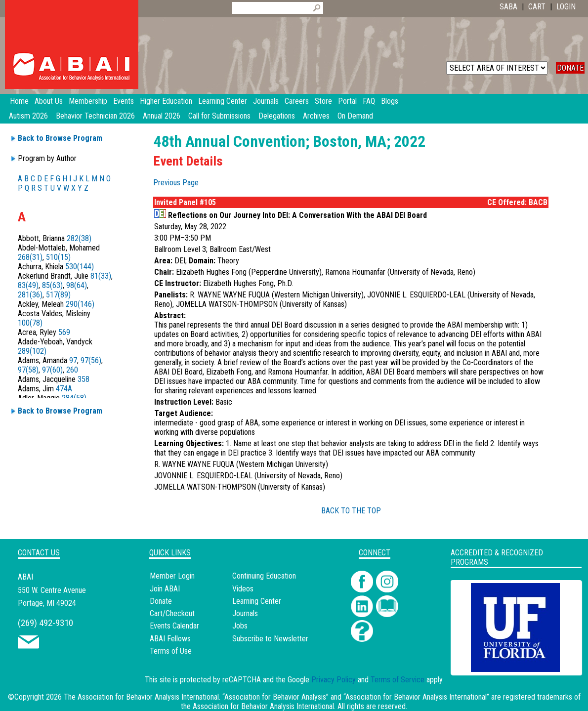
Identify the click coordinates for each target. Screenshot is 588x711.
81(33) (101, 276)
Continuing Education (264, 576)
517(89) (58, 295)
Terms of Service (398, 680)
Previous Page (176, 183)
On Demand (355, 116)
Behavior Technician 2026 (95, 116)
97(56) (91, 360)
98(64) (77, 285)
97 (73, 360)
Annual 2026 (162, 116)
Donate (161, 601)
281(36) (30, 295)
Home (19, 101)
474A (64, 389)
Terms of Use (171, 651)
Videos (243, 589)
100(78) (30, 323)
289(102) (32, 351)
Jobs (240, 626)
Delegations (277, 116)
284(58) (74, 398)
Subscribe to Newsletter (270, 639)
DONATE (570, 68)
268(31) (30, 257)
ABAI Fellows (170, 639)
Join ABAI (165, 589)
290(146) (80, 304)
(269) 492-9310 (45, 623)
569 (64, 332)
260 (72, 370)
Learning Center (257, 601)
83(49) (28, 285)
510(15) (58, 257)
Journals (245, 613)
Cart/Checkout (172, 613)
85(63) (52, 285)
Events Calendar (174, 626)
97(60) (52, 370)
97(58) (28, 370)
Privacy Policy (334, 680)
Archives (316, 116)
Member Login (172, 576)
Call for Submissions (219, 116)
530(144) (80, 267)
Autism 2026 (28, 116)
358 (84, 379)
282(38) (79, 238)
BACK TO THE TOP (351, 511)
